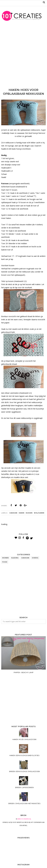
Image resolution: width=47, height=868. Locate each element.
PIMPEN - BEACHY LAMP (24, 672)
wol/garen (39, 513)
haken (22, 513)
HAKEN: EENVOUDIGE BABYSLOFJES (24, 755)
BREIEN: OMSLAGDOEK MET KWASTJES (24, 803)
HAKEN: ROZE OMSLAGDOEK (24, 739)
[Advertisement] (23, 56)
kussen (29, 513)
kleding (15, 558)
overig (35, 558)
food (5, 562)
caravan (13, 513)
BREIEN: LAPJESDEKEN (24, 787)
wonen (5, 558)
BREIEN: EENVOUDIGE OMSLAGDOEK (25, 771)
